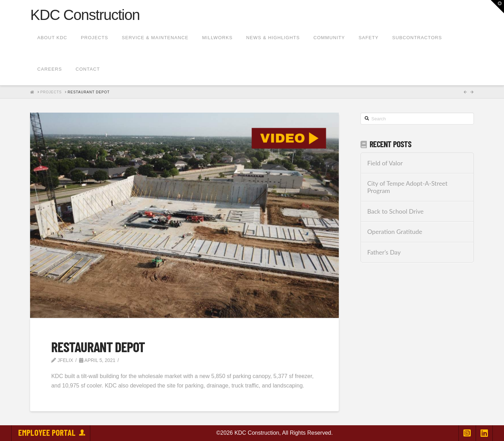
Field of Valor (385, 163)
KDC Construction (85, 15)
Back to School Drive (395, 211)
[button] (497, 7)
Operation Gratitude (395, 232)
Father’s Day (384, 252)
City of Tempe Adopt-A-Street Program (407, 187)
